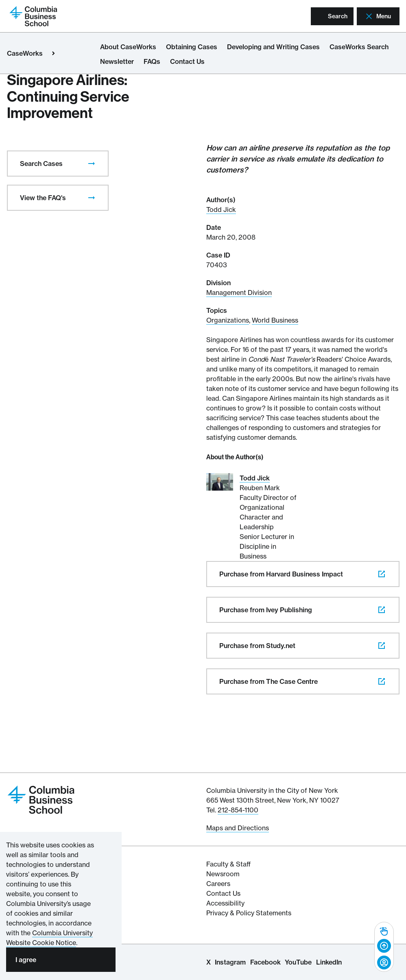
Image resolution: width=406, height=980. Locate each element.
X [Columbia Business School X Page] (208, 962)
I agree (26, 960)
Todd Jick (221, 210)
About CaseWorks (128, 47)
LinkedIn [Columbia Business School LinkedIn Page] (329, 962)
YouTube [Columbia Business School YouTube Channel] (298, 962)
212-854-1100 (238, 810)
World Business (275, 320)
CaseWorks (25, 53)
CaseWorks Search (359, 47)
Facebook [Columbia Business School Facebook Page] (265, 962)
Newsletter (117, 61)
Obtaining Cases (192, 47)
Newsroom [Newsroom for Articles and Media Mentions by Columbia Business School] (223, 874)
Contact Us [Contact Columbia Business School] (223, 893)
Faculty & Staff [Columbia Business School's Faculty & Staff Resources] (228, 864)
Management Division (239, 292)
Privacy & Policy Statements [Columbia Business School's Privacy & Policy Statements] (249, 913)
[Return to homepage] (33, 15)
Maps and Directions (238, 828)
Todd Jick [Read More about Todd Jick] (255, 478)
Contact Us (187, 61)
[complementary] (384, 947)
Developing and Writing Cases (273, 47)
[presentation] (92, 164)
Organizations (228, 320)
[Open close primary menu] (53, 53)
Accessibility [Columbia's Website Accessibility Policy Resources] (225, 903)
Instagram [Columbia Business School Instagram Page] (230, 962)
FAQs (152, 61)
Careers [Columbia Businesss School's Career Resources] (218, 884)
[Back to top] (384, 946)
